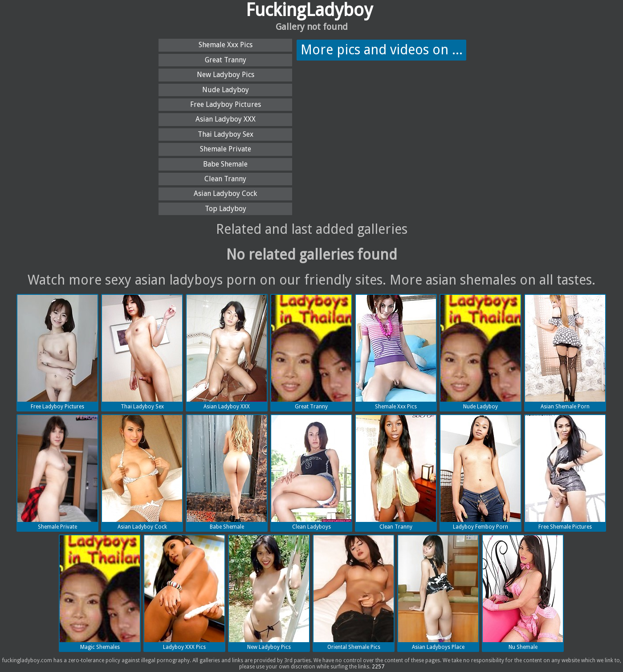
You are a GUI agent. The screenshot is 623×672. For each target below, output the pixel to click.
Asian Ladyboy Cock (225, 193)
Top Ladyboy (226, 209)
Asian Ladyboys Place (438, 593)
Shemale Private (226, 149)
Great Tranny (226, 60)
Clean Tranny (225, 179)
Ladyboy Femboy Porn (480, 472)
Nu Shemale (523, 593)
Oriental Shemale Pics (354, 593)
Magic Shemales (100, 593)
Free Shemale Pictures (565, 472)
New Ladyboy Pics (226, 75)
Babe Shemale (225, 164)
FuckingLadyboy (309, 10)
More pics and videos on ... (382, 50)
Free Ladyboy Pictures (226, 104)
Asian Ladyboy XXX (226, 119)
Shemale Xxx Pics (226, 45)
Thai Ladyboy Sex (226, 134)
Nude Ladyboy (226, 90)
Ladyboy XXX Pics (184, 593)
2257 (378, 667)
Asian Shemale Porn (565, 352)
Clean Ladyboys (311, 472)
